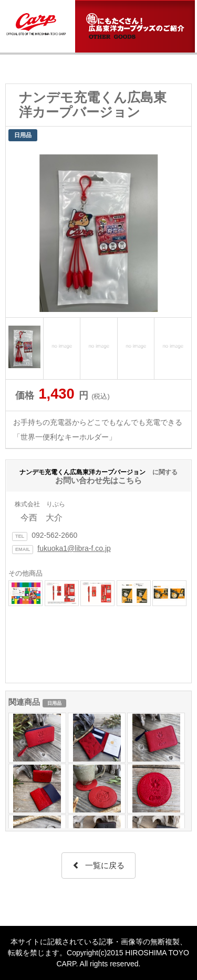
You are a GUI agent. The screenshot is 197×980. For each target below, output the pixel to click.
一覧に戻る (98, 865)
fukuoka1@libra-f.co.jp (74, 548)
